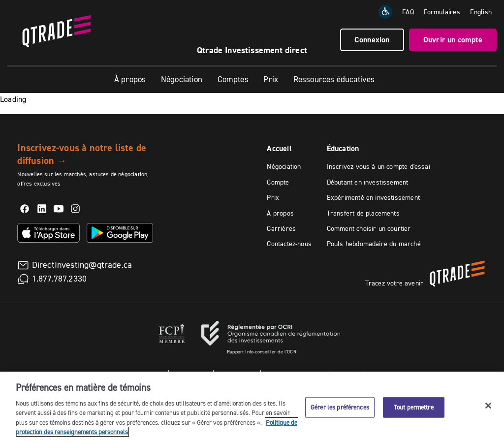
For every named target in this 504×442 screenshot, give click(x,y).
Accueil (279, 148)
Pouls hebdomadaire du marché (374, 244)
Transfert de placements (363, 213)
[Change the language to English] (481, 12)
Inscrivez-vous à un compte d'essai (378, 166)
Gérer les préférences (340, 407)
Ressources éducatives (334, 79)
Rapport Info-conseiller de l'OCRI (262, 352)
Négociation (182, 79)
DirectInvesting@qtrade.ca (82, 265)
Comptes (233, 79)
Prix (271, 79)
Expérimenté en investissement (373, 197)
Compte (278, 182)
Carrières (281, 228)
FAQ (408, 12)
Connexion (372, 40)
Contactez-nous (289, 244)
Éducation (343, 148)
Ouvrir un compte (453, 40)
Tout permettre (414, 407)
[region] (252, 407)
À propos (130, 79)
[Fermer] (488, 406)
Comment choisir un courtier (369, 228)
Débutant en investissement (368, 182)
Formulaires (442, 12)
